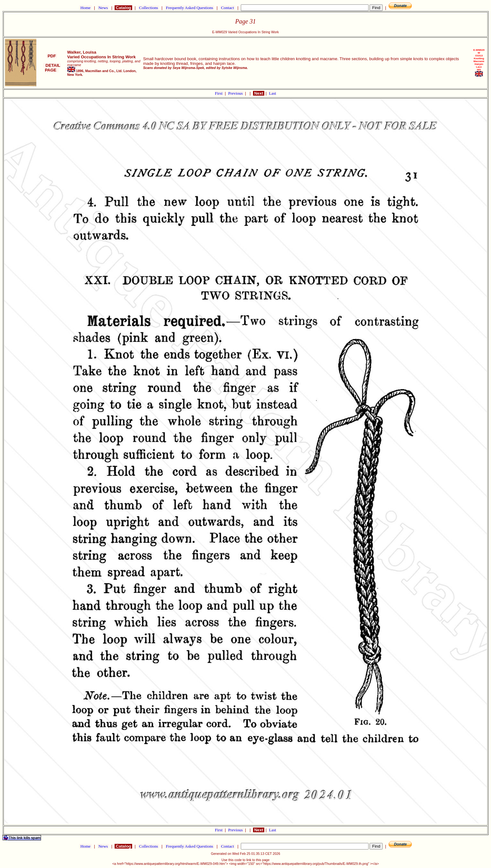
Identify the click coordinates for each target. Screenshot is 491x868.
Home (85, 8)
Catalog (123, 8)
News (103, 8)
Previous (236, 93)
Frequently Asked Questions (189, 8)
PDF (52, 56)
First (219, 93)
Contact (227, 8)
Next (259, 93)
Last (273, 93)
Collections (149, 8)
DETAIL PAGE (52, 68)
